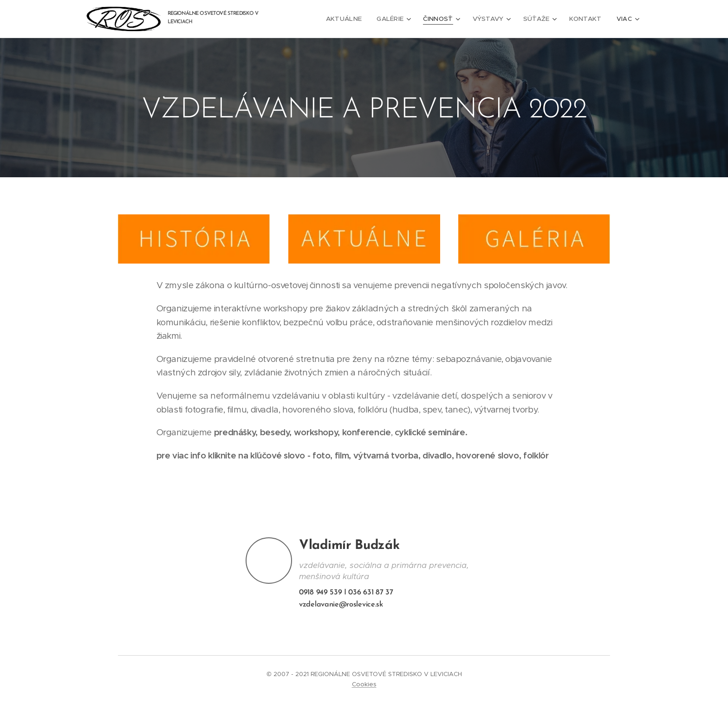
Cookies (364, 684)
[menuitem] (354, 19)
